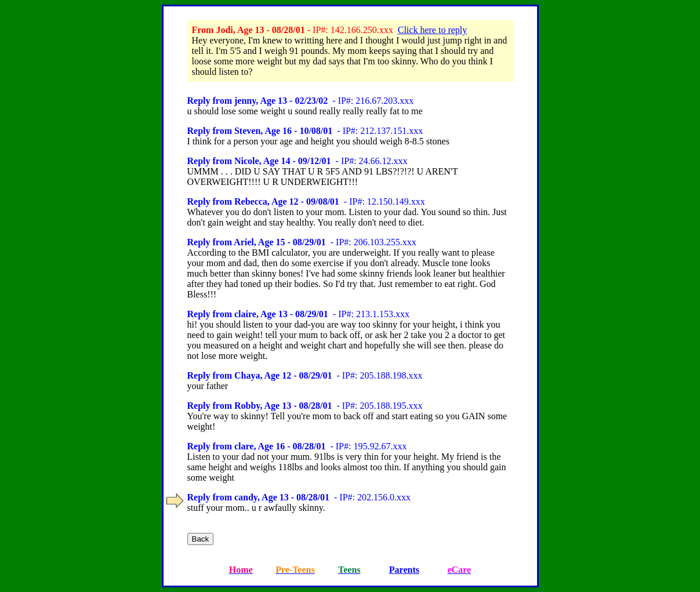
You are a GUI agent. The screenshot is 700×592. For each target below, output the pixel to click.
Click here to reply (433, 30)
